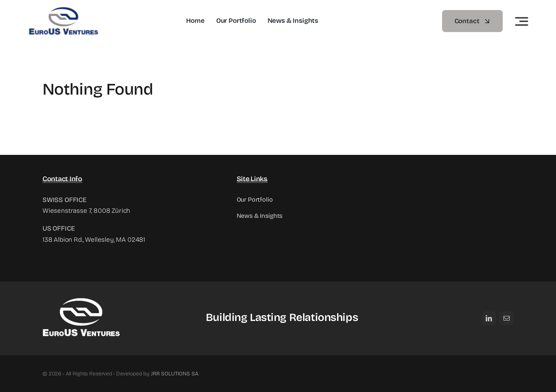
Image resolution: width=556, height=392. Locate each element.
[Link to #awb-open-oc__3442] (522, 21)
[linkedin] (489, 311)
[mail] (507, 311)
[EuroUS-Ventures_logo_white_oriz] (81, 289)
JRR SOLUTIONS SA (175, 366)
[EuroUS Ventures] (72, 9)
